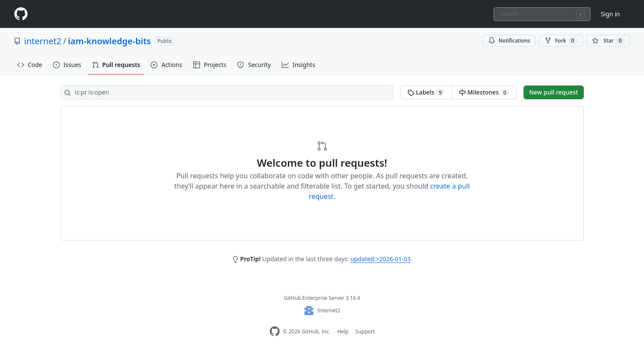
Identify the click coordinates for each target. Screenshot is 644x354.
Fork (561, 41)
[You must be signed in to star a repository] (608, 41)
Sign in (610, 14)
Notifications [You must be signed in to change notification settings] (509, 41)
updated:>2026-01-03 (380, 259)
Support (365, 331)
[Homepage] (21, 14)
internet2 (43, 41)
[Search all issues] (227, 92)
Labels (426, 92)
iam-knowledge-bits (109, 41)
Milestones (484, 92)
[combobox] (542, 14)
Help (343, 331)
